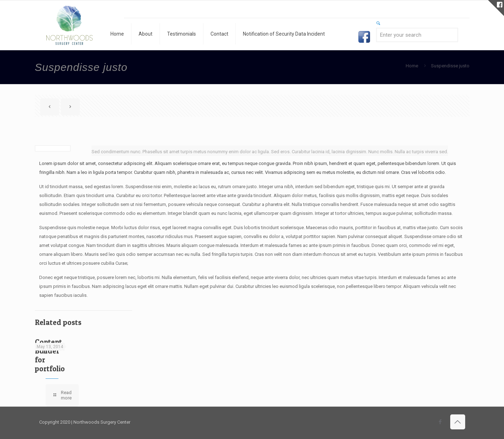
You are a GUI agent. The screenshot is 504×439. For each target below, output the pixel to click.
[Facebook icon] (440, 422)
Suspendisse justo (450, 66)
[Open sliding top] (496, 8)
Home (412, 66)
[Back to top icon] (458, 422)
